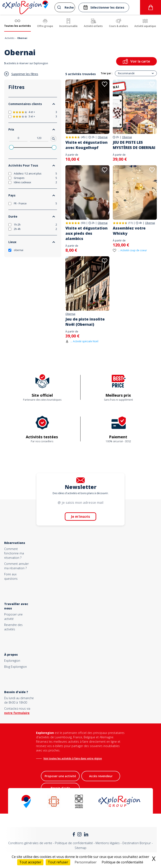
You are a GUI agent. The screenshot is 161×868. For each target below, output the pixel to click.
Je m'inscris (80, 517)
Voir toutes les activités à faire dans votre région (73, 758)
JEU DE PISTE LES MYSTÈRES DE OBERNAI (134, 145)
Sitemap (80, 848)
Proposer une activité (60, 776)
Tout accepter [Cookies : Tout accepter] (30, 862)
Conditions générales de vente (30, 843)
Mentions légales (108, 843)
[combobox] (65, 7)
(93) (83, 223)
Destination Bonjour (137, 843)
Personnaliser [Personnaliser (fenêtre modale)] (86, 862)
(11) (130, 223)
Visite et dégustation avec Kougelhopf (86, 145)
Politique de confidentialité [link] (122, 862)
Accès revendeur (101, 776)
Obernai (103, 137)
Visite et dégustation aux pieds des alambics (86, 233)
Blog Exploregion (16, 667)
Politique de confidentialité (74, 843)
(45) (83, 137)
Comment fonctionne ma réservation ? (14, 553)
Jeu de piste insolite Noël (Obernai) (85, 322)
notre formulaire (17, 713)
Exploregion (12, 661)
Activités (10, 38)
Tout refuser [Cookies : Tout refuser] (58, 862)
